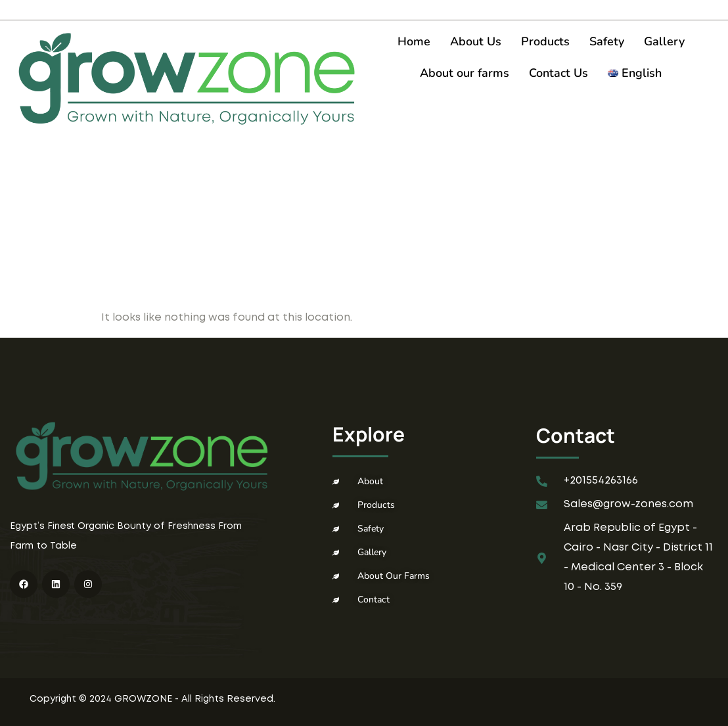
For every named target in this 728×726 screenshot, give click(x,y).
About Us (476, 41)
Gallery (664, 41)
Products (545, 41)
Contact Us (558, 73)
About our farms (465, 73)
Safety (607, 41)
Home (414, 41)
